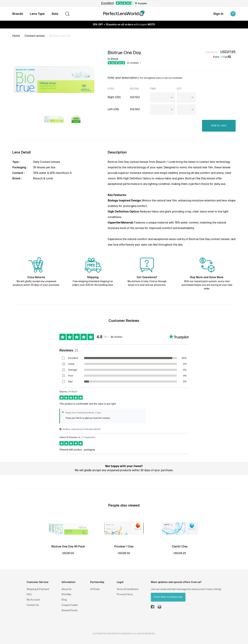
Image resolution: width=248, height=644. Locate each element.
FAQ (29, 594)
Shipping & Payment (38, 589)
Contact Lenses (35, 36)
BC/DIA (135, 89)
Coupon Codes (70, 605)
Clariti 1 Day (180, 547)
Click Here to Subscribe (168, 597)
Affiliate (95, 589)
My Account (33, 600)
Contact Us (33, 605)
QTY (179, 89)
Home (16, 36)
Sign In (218, 14)
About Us (67, 589)
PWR (153, 89)
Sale (55, 14)
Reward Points (70, 610)
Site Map (67, 594)
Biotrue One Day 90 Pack (68, 547)
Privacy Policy (125, 594)
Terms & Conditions (128, 589)
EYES (111, 89)
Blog (64, 600)
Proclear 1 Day (124, 547)
